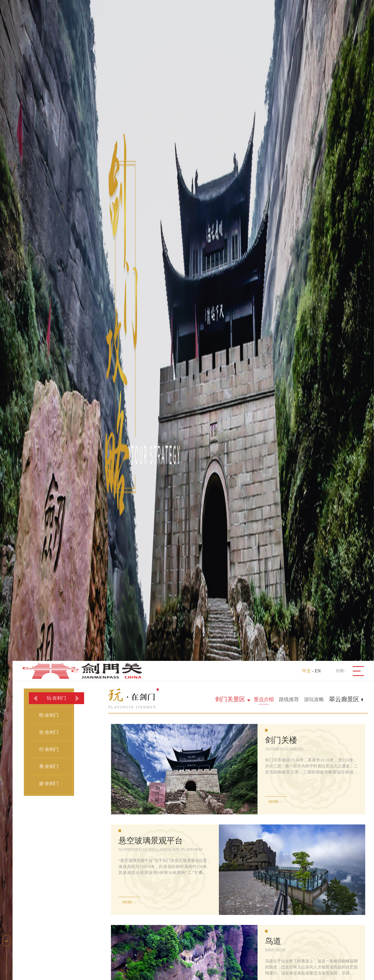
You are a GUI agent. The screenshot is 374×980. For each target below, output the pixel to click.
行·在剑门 (49, 749)
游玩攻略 (314, 699)
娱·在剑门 (49, 783)
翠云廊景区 (344, 699)
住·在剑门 (49, 732)
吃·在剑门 (49, 715)
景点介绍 (264, 699)
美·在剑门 (49, 766)
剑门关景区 (230, 699)
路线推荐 (289, 699)
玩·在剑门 (56, 698)
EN (318, 671)
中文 (306, 671)
